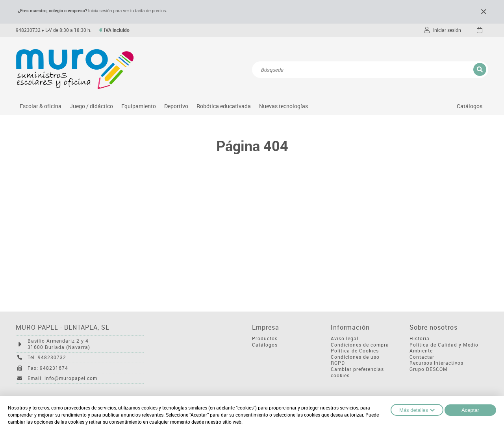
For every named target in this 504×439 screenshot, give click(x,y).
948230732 (28, 30)
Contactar (422, 357)
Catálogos (470, 106)
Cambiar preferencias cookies (357, 372)
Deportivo (176, 106)
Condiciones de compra (360, 345)
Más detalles (417, 410)
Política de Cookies (355, 351)
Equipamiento (139, 106)
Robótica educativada (224, 106)
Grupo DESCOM (429, 369)
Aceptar (470, 410)
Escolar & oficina (41, 106)
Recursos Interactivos (436, 363)
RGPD (338, 363)
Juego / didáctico (91, 106)
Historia (420, 338)
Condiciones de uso (355, 357)
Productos (265, 338)
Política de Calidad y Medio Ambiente (444, 348)
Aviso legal (345, 338)
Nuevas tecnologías (283, 106)
